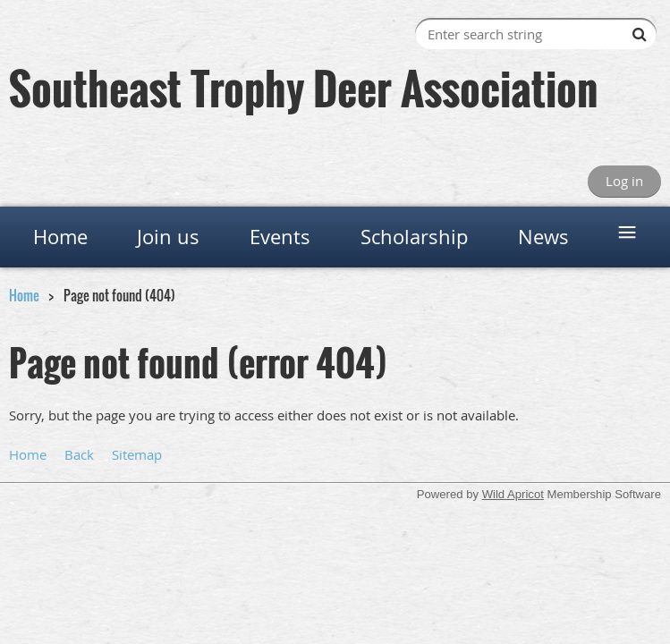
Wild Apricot (513, 494)
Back (79, 454)
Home (24, 295)
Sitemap (137, 454)
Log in (624, 181)
